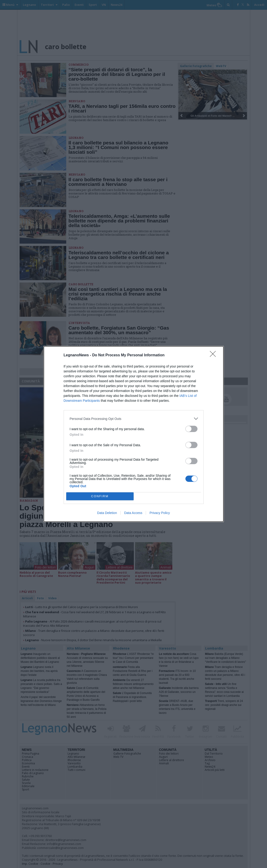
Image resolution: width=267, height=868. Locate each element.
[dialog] (134, 434)
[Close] (214, 355)
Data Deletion (107, 513)
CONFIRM (100, 496)
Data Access (133, 513)
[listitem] (134, 419)
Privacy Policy (160, 513)
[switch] (191, 429)
